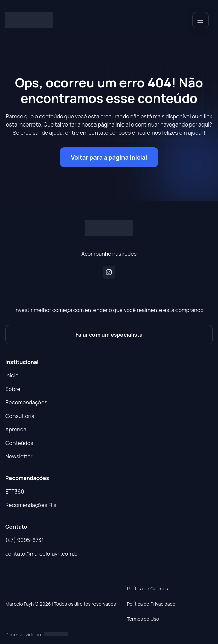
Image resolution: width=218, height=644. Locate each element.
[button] (200, 22)
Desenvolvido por (24, 634)
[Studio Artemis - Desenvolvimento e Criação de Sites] (56, 634)
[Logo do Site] (29, 21)
